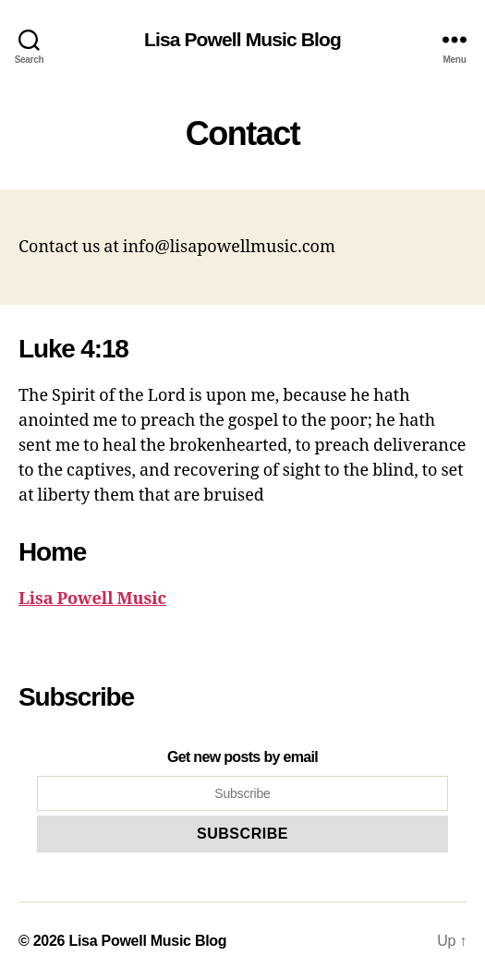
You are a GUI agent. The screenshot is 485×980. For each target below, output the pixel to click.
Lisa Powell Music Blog (242, 39)
